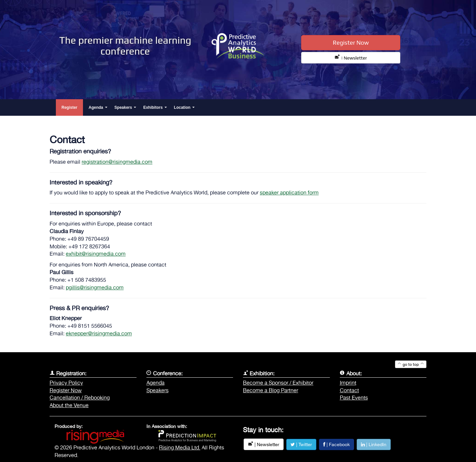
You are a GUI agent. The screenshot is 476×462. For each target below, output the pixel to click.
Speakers (158, 390)
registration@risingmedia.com (117, 162)
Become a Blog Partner (271, 390)
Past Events (354, 398)
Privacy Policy (66, 383)
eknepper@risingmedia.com (99, 333)
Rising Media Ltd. (180, 447)
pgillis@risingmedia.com (95, 287)
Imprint (348, 383)
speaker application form (289, 192)
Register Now (351, 42)
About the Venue (69, 405)
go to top (411, 364)
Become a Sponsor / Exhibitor (278, 383)
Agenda (156, 383)
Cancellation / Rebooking (80, 398)
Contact (349, 390)
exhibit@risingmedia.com (96, 254)
